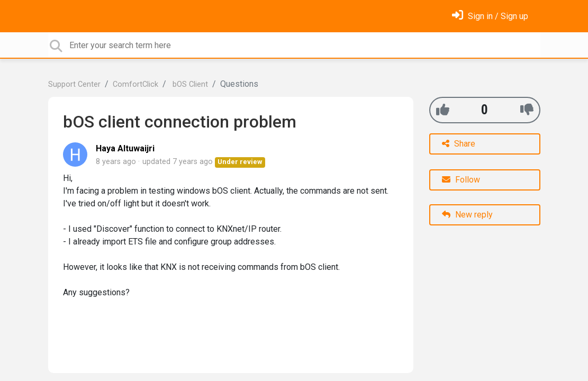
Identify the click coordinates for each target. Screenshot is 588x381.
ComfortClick (135, 84)
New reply (467, 215)
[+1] (443, 110)
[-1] (527, 110)
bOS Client (189, 84)
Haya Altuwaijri (125, 148)
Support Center (74, 84)
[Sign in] (490, 16)
